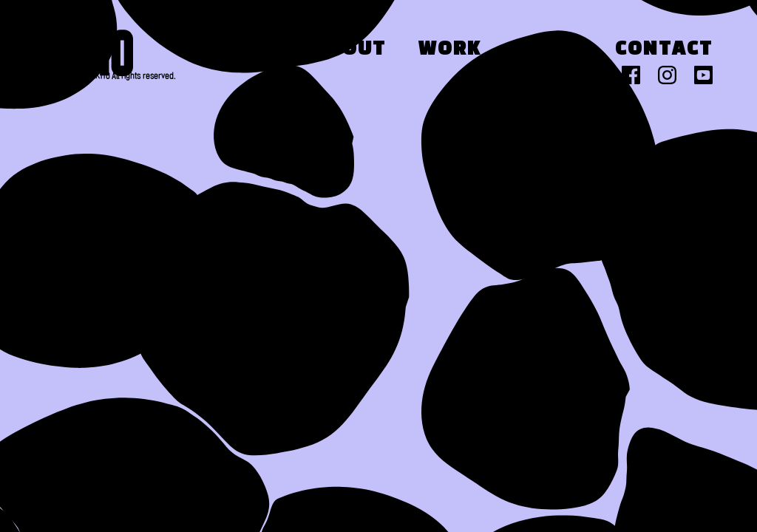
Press (548, 50)
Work (450, 50)
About (350, 50)
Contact (664, 50)
